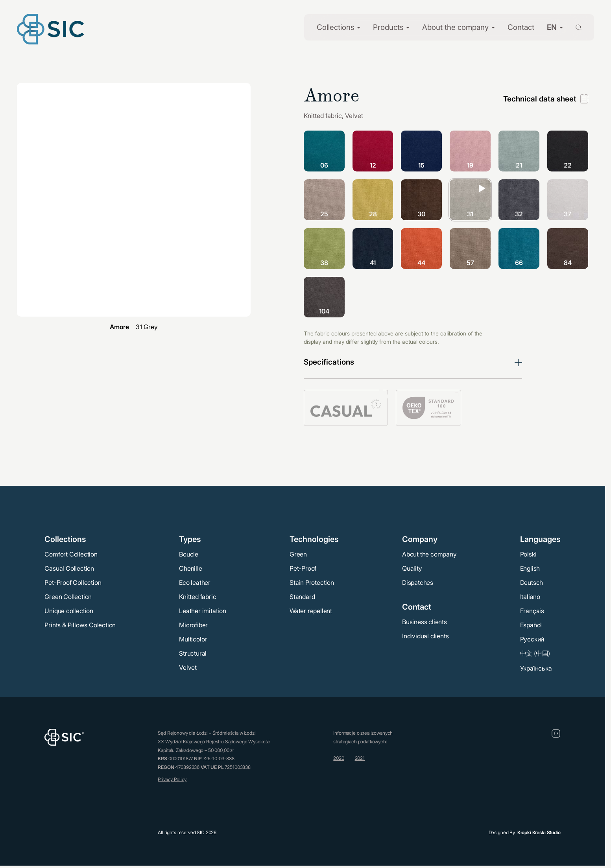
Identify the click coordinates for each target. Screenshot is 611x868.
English (530, 568)
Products (388, 27)
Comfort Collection (71, 554)
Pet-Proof (303, 568)
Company (420, 539)
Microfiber (193, 625)
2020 (339, 758)
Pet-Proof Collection (73, 582)
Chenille (190, 568)
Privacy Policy (172, 779)
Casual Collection (69, 568)
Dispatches (418, 582)
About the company (455, 27)
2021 (360, 758)
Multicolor (193, 639)
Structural (193, 653)
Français (532, 611)
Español (531, 625)
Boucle (189, 554)
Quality (412, 568)
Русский (532, 639)
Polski (528, 554)
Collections (335, 27)
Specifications (329, 362)
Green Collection (68, 597)
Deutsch (532, 582)
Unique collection (69, 611)
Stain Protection (312, 582)
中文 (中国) (535, 653)
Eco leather (195, 582)
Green (298, 554)
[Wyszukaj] (574, 27)
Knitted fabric (198, 597)
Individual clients (425, 636)
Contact (521, 27)
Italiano (530, 597)
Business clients (425, 622)
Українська (536, 668)
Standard (302, 597)
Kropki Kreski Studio (539, 832)
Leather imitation (203, 611)
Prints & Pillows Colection (80, 625)
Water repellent (311, 611)
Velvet (188, 667)
